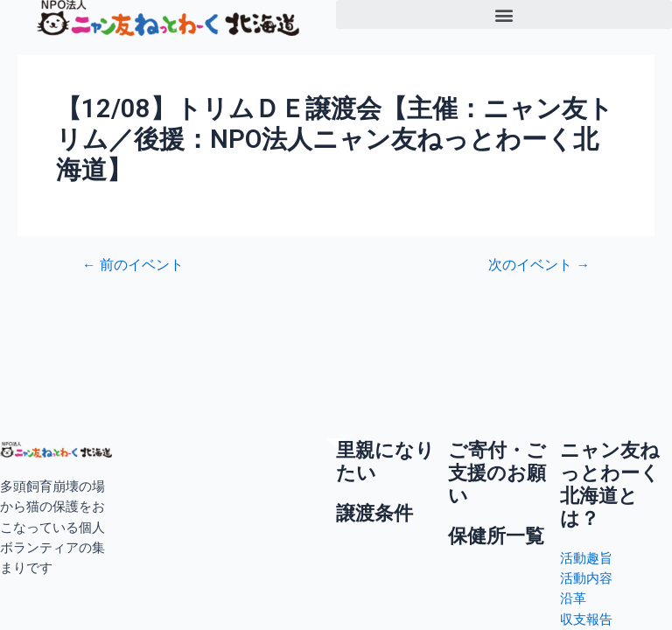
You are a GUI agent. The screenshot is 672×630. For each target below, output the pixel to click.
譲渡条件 (374, 513)
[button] (504, 14)
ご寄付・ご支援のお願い (497, 473)
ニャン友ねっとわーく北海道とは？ (610, 485)
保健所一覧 (496, 536)
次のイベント (539, 266)
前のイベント (133, 266)
